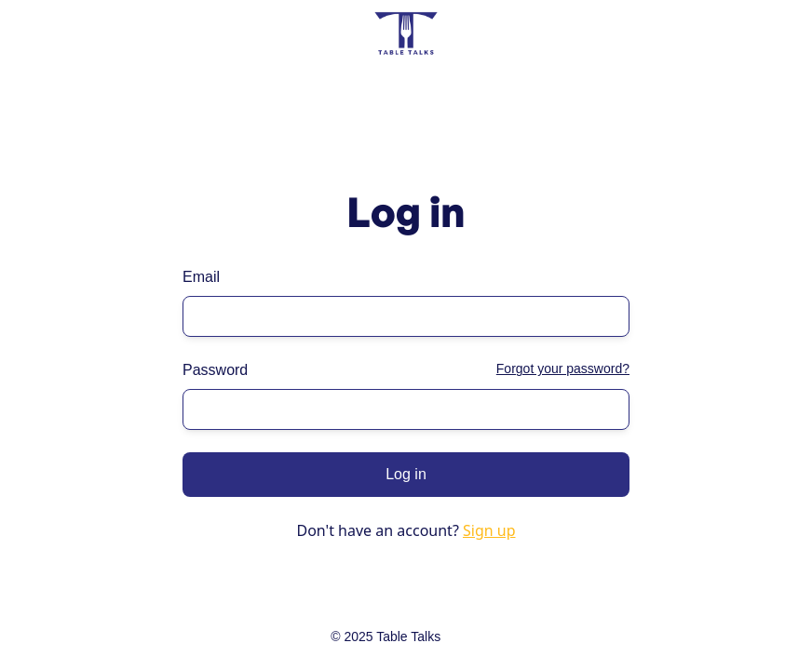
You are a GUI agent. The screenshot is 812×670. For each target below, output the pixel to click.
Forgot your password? (563, 368)
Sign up (489, 530)
